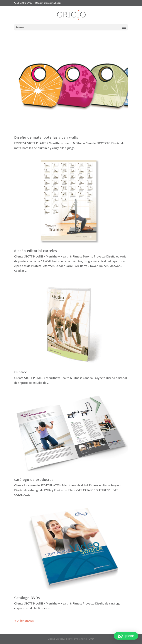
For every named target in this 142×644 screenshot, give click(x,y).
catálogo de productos (34, 480)
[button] (126, 636)
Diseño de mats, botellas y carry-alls (46, 137)
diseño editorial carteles (36, 251)
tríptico (21, 372)
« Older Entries (24, 621)
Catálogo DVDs (27, 598)
